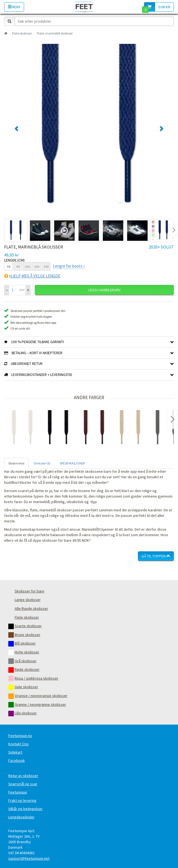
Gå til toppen (156, 556)
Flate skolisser (22, 33)
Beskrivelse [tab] (16, 463)
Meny (14, 7)
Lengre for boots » (69, 266)
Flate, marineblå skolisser (55, 33)
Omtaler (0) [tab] (42, 463)
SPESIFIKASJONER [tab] (72, 463)
